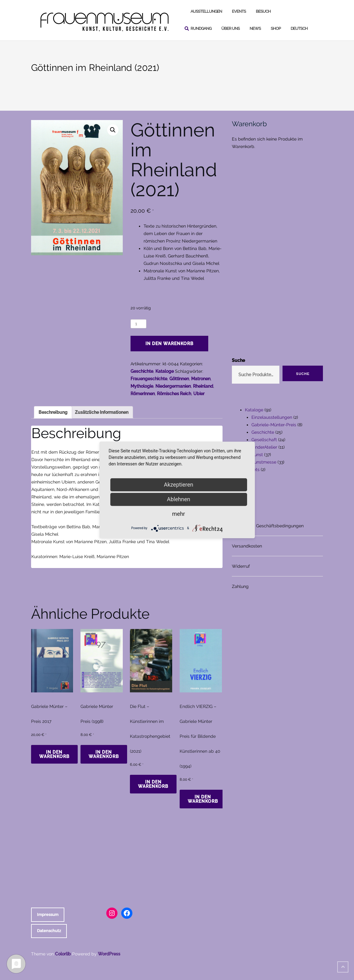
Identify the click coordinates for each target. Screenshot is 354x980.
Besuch (263, 11)
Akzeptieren (179, 485)
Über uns (230, 28)
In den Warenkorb (170, 344)
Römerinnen (143, 394)
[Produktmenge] (138, 324)
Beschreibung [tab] (53, 412)
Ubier (199, 394)
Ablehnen (179, 499)
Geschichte (142, 371)
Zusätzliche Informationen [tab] (102, 412)
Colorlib (63, 954)
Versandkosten (247, 546)
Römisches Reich (174, 394)
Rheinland (203, 386)
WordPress (109, 954)
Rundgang (201, 28)
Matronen (201, 379)
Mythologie (142, 386)
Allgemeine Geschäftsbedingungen (268, 526)
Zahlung (240, 586)
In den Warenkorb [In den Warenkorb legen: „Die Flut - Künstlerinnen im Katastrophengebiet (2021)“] (153, 784)
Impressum (48, 915)
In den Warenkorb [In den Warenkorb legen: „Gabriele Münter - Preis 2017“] (54, 754)
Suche (238, 360)
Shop (276, 28)
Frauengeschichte (149, 379)
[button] (113, 130)
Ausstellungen (206, 11)
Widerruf (241, 566)
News (255, 28)
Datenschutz (49, 931)
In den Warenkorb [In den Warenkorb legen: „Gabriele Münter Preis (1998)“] (104, 754)
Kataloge (165, 371)
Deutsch (299, 28)
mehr (179, 514)
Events (239, 11)
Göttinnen (179, 379)
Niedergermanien (173, 386)
